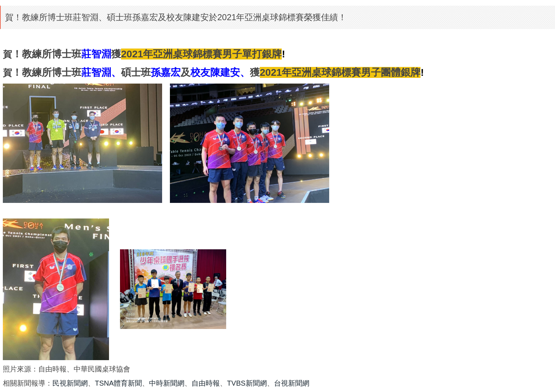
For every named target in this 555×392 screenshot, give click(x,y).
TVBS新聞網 (247, 383)
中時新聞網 (167, 383)
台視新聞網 (292, 383)
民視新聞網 (70, 383)
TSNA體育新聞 (118, 383)
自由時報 (206, 383)
